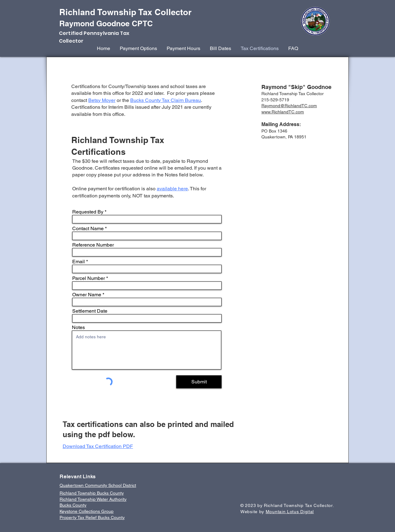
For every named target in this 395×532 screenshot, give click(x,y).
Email (79, 262)
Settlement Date (90, 311)
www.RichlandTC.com (283, 112)
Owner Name (87, 295)
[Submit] (199, 382)
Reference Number (93, 245)
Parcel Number (89, 278)
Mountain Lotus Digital (290, 512)
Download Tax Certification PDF (98, 446)
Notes (78, 327)
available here (172, 189)
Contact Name (88, 229)
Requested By (88, 212)
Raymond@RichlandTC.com (289, 106)
